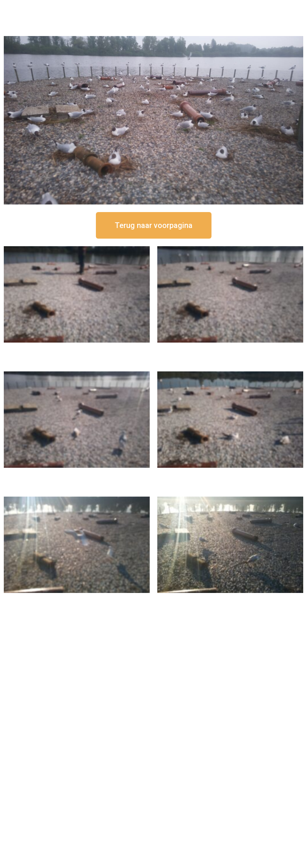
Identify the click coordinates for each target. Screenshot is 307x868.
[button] (154, 225)
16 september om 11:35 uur (77, 474)
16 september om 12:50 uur (77, 349)
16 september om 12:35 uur (230, 349)
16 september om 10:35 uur (230, 474)
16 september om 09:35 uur (77, 599)
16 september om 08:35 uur (230, 599)
